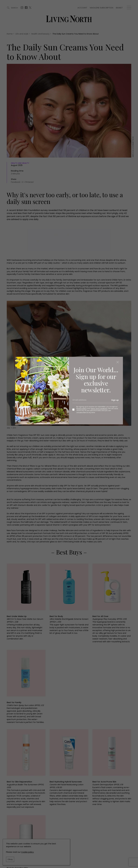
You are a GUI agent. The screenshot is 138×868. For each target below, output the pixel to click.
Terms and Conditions (99, 409)
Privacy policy (82, 409)
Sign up (115, 400)
